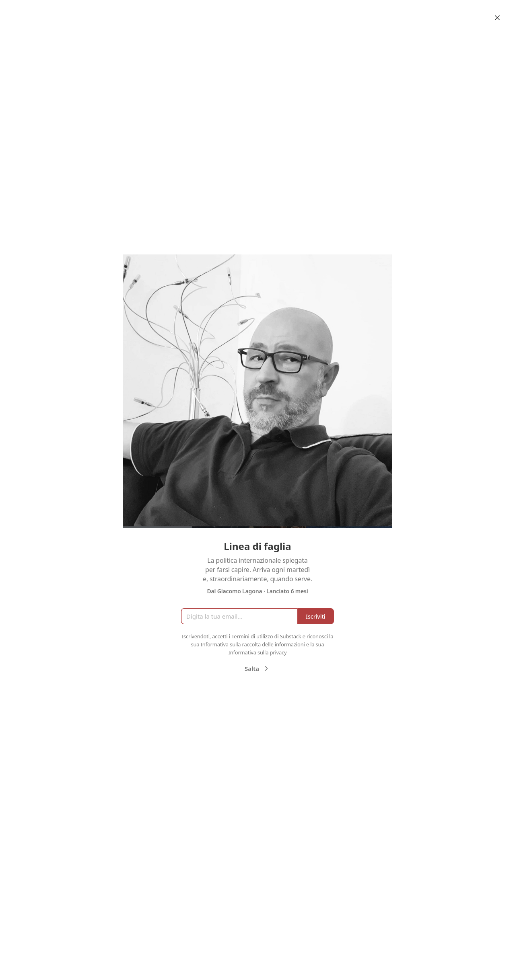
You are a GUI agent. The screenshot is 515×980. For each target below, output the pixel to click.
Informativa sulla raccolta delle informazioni (253, 644)
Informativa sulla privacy (257, 652)
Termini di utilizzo (252, 636)
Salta (257, 668)
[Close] (497, 18)
